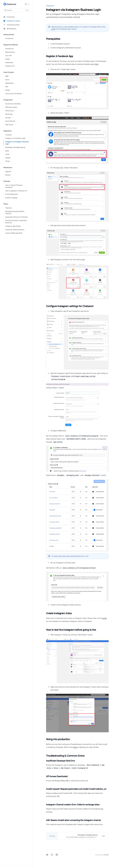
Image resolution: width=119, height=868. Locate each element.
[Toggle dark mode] (27, 4)
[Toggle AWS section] (17, 76)
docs (75, 747)
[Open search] (16, 10)
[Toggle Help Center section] (17, 125)
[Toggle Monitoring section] (17, 114)
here (97, 64)
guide (53, 29)
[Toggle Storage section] (17, 118)
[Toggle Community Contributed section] (17, 94)
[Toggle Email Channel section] (17, 121)
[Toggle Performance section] (17, 111)
